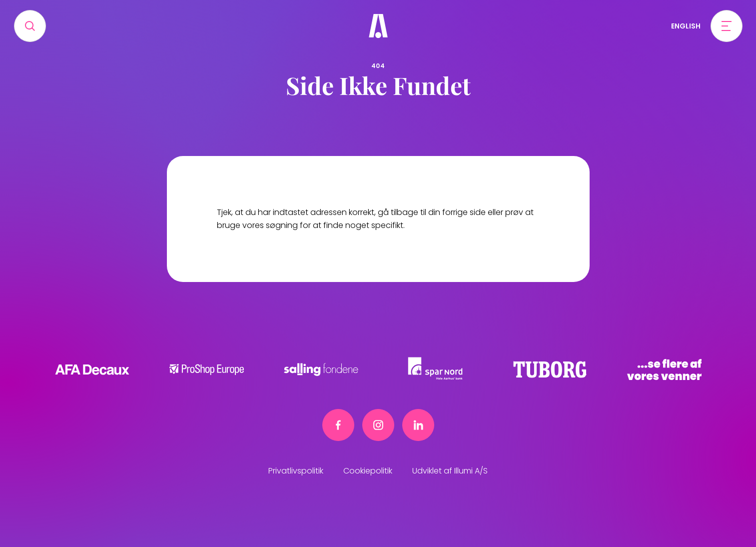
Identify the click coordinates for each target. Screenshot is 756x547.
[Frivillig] (378, 26)
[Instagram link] (378, 425)
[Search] (30, 26)
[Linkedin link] (418, 425)
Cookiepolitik (368, 471)
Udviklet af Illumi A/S (450, 471)
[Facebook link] (338, 425)
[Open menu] (727, 26)
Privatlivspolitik (296, 471)
